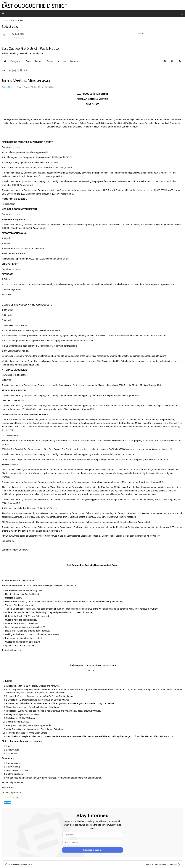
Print (26, 70)
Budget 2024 (18, 34)
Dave (19, 87)
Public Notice (8, 87)
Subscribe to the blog (92, 850)
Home (5, 20)
